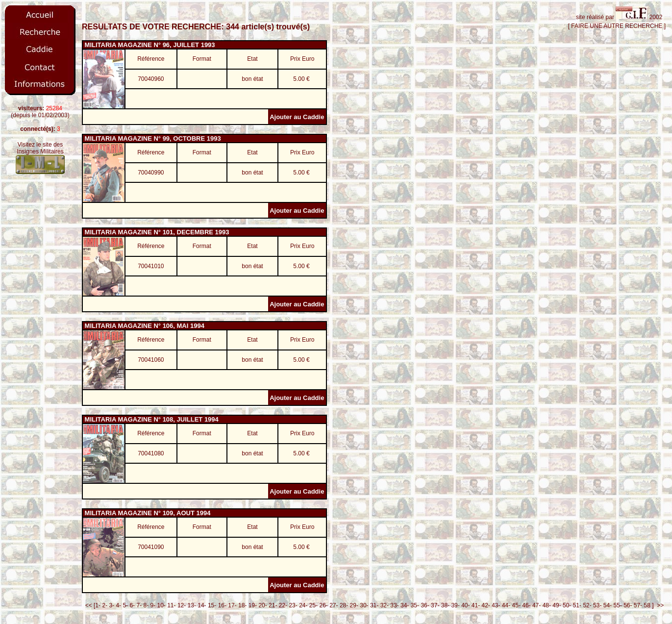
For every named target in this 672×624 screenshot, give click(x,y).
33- (394, 605)
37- (435, 605)
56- (628, 605)
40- (465, 605)
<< (87, 605)
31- (374, 605)
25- (313, 605)
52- (587, 605)
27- (334, 605)
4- (118, 605)
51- (577, 605)
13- (192, 605)
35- (415, 605)
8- (146, 605)
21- (273, 605)
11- (171, 605)
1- (98, 605)
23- (293, 605)
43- (496, 605)
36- (425, 605)
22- (283, 605)
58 (647, 605)
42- (486, 605)
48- (547, 605)
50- (567, 605)
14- (202, 605)
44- (506, 605)
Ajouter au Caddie (298, 117)
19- (253, 605)
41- (476, 605)
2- (105, 605)
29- (354, 605)
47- (536, 605)
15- (212, 605)
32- (385, 605)
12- (182, 605)
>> (659, 605)
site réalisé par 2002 (621, 17)
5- (125, 605)
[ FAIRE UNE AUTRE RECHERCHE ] (617, 26)
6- (132, 605)
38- (445, 605)
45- (516, 605)
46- (526, 605)
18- (242, 605)
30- (364, 605)
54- (608, 605)
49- (557, 605)
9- (153, 605)
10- (162, 605)
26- (324, 605)
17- (232, 605)
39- (455, 605)
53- (597, 605)
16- (222, 605)
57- (638, 605)
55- (617, 605)
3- (112, 605)
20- (262, 605)
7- (139, 605)
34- (405, 605)
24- (303, 605)
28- (344, 605)
